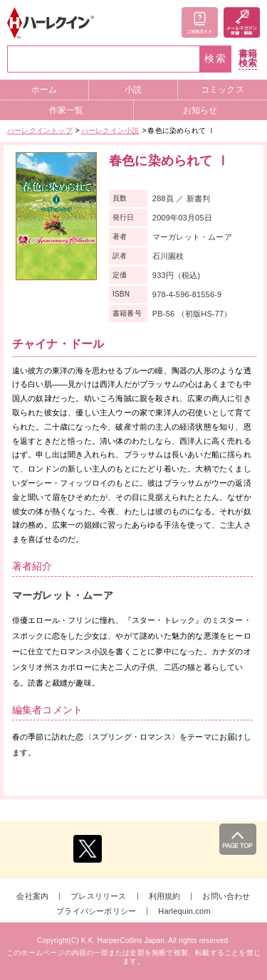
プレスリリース (98, 896)
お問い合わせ (226, 896)
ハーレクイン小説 (110, 131)
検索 (216, 59)
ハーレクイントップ (40, 131)
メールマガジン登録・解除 (242, 22)
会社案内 (32, 896)
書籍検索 (248, 59)
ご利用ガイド (200, 22)
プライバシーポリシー (96, 911)
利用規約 (165, 896)
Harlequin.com (184, 911)
